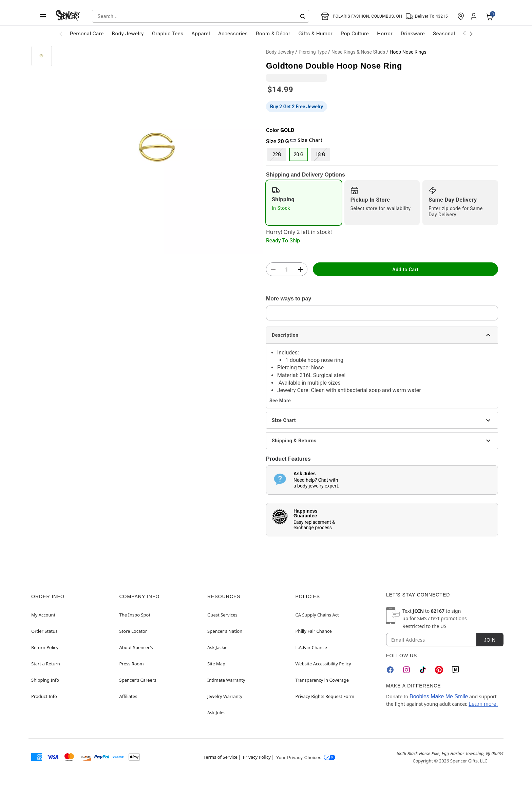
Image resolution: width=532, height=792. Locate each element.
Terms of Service (221, 757)
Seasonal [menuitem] (444, 34)
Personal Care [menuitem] (87, 34)
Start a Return (46, 664)
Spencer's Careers (138, 680)
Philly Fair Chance (314, 631)
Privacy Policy (257, 757)
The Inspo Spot (135, 615)
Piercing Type (313, 52)
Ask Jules (216, 713)
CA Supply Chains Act (317, 615)
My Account (43, 615)
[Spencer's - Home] (68, 16)
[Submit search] (303, 16)
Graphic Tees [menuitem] (168, 34)
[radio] (304, 203)
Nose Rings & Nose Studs (358, 52)
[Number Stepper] (287, 270)
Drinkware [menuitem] (413, 34)
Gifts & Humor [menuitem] (316, 34)
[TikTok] (423, 670)
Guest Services (222, 615)
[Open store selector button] (362, 16)
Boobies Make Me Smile (439, 696)
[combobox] (201, 16)
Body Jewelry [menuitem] (128, 34)
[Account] (474, 16)
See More (280, 401)
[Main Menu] (43, 16)
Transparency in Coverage (322, 680)
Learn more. (483, 704)
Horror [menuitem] (385, 34)
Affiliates (128, 696)
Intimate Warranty (226, 680)
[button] (159, 150)
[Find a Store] (461, 16)
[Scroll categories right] (471, 34)
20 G (299, 154)
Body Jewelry (280, 52)
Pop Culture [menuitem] (355, 34)
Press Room (132, 664)
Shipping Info (45, 680)
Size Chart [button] (306, 140)
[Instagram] (406, 670)
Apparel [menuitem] (201, 34)
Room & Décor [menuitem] (273, 34)
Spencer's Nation (225, 631)
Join (490, 640)
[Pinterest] (439, 670)
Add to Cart (405, 270)
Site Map (216, 664)
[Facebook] (390, 670)
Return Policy (45, 647)
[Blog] (455, 670)
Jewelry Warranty (225, 696)
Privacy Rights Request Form (325, 696)
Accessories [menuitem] (233, 34)
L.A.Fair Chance (311, 647)
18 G (320, 154)
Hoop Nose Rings (408, 52)
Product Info (44, 696)
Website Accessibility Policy (323, 664)
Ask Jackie (217, 647)
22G (277, 154)
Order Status (44, 631)
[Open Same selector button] (427, 16)
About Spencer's (136, 647)
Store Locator (133, 631)
